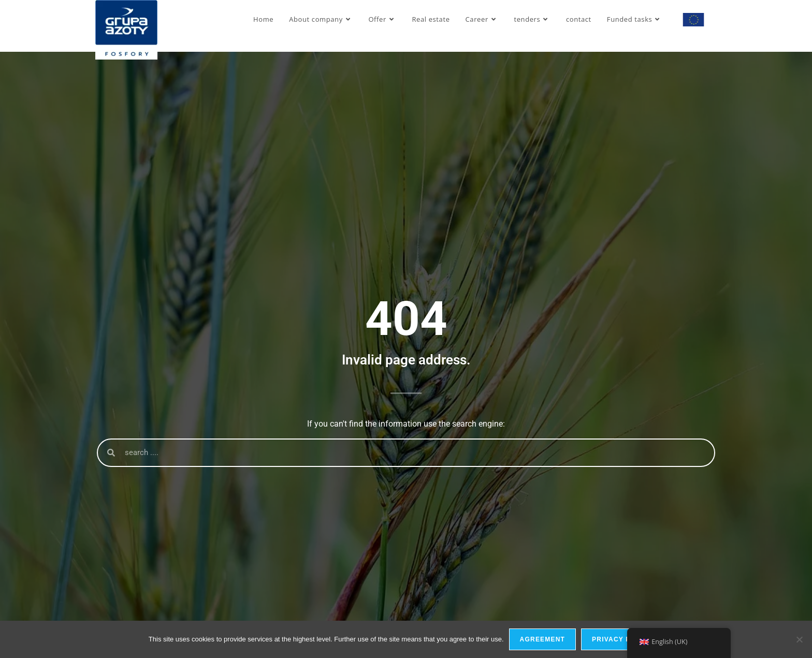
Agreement (542, 639)
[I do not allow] (799, 639)
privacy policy (622, 639)
